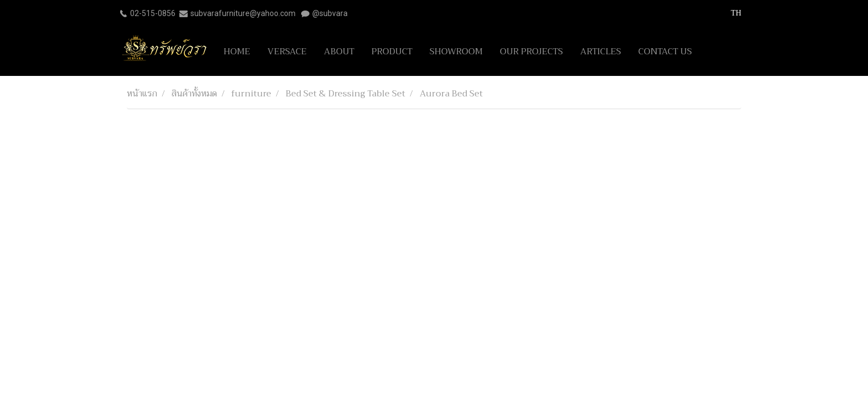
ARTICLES (601, 52)
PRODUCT (392, 52)
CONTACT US (665, 52)
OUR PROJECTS (531, 52)
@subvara (330, 13)
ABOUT (339, 52)
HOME (237, 52)
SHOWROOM (456, 52)
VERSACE (287, 52)
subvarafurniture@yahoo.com (243, 13)
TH (730, 13)
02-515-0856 (153, 13)
